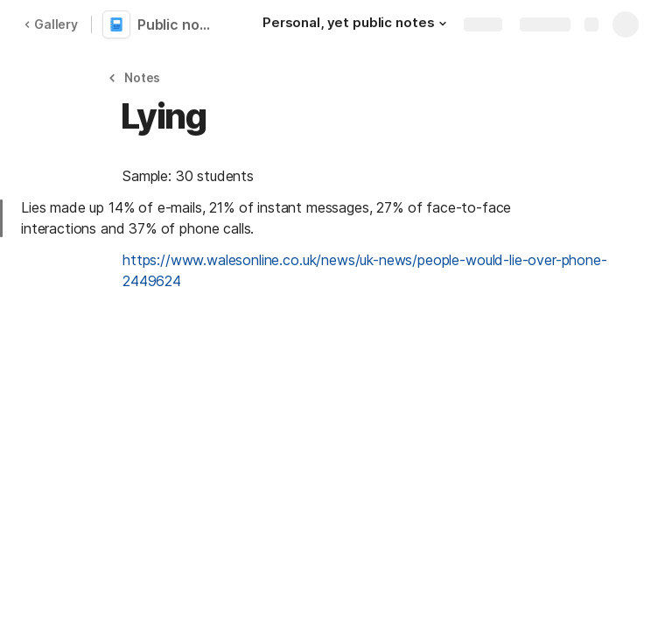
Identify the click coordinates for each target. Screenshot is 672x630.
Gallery (51, 24)
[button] (443, 24)
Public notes (177, 24)
